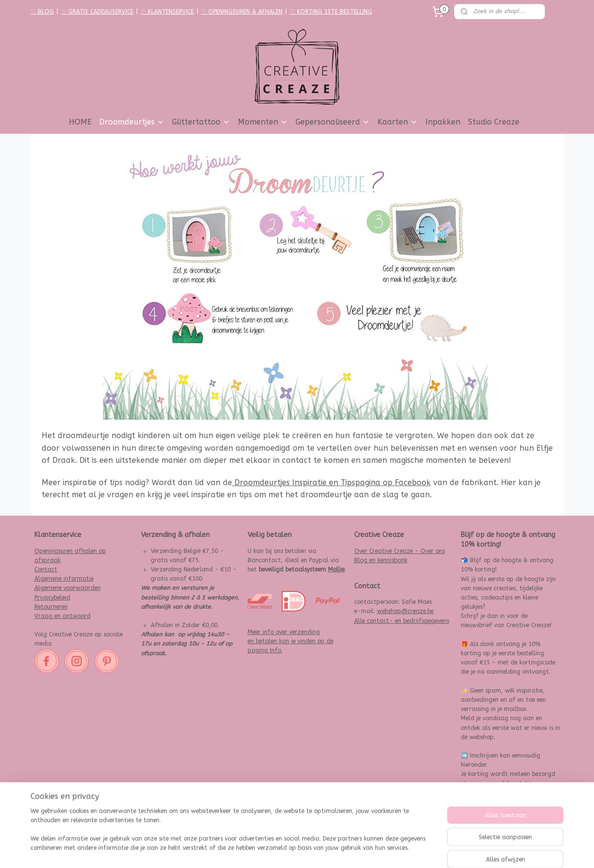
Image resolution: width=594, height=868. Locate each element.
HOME (80, 122)
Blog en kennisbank (381, 560)
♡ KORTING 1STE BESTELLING (331, 12)
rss (287, 850)
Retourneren (51, 607)
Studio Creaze (494, 122)
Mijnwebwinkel (403, 850)
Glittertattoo (201, 122)
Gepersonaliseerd (333, 122)
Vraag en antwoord (63, 616)
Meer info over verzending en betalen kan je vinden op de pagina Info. (290, 641)
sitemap (268, 850)
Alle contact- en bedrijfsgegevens (402, 621)
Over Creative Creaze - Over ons (399, 551)
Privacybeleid (52, 598)
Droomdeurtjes (132, 122)
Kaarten (398, 122)
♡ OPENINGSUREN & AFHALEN (242, 12)
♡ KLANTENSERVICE (167, 12)
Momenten (263, 122)
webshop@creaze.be (405, 611)
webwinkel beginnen (321, 850)
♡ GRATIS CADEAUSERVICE (97, 12)
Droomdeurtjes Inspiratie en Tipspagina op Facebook (331, 482)
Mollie (336, 569)
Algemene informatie (64, 579)
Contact (46, 569)
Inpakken (443, 122)
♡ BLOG (42, 12)
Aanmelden (484, 812)
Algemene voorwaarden (68, 588)
